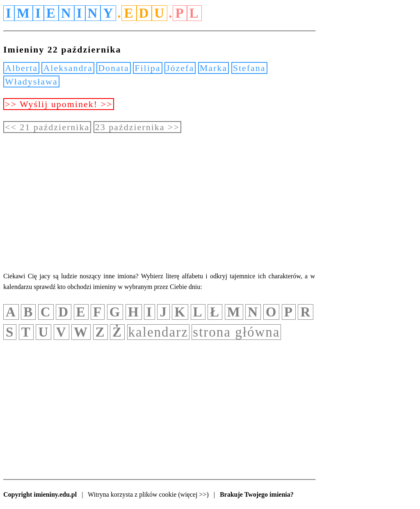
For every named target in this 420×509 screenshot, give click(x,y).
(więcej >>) (193, 494)
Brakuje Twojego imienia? (257, 494)
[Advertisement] (159, 202)
